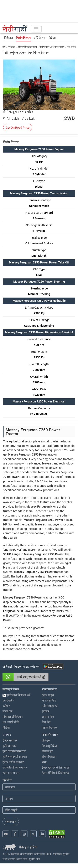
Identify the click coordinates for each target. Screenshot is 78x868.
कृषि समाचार (9, 746)
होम (4, 47)
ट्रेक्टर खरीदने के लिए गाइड (56, 767)
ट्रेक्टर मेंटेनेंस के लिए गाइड (55, 773)
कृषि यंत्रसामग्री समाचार (15, 757)
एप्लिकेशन (40, 38)
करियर (6, 706)
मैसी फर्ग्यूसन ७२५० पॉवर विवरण (52, 47)
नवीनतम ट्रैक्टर (49, 706)
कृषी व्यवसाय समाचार (14, 751)
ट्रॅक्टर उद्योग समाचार (13, 762)
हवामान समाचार (11, 773)
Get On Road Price (18, 127)
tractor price (48, 636)
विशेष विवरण (23, 38)
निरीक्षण (9, 38)
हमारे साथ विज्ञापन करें (16, 695)
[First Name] (39, 787)
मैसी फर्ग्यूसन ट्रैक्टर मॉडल (27, 47)
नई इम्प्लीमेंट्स (49, 700)
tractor (53, 454)
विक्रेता (52, 38)
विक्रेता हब (47, 751)
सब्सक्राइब (11, 821)
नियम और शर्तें (9, 859)
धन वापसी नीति (11, 722)
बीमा (44, 762)
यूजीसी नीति (34, 859)
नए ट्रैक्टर (12, 47)
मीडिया (6, 727)
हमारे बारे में (8, 700)
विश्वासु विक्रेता (50, 746)
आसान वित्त (48, 717)
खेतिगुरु (46, 740)
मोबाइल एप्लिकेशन (13, 717)
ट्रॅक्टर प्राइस (48, 695)
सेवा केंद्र (46, 722)
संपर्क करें (7, 711)
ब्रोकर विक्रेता (49, 757)
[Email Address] (39, 810)
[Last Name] (39, 799)
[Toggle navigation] (36, 29)
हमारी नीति (22, 859)
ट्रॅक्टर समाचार (10, 740)
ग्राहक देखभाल (49, 727)
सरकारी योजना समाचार (15, 767)
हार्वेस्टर (45, 711)
